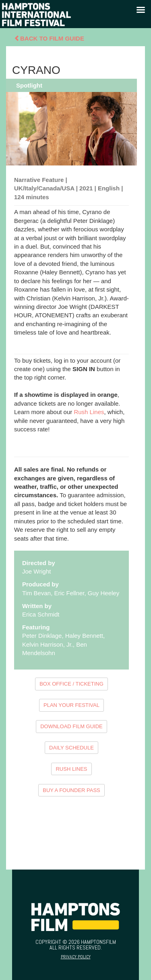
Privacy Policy (76, 957)
